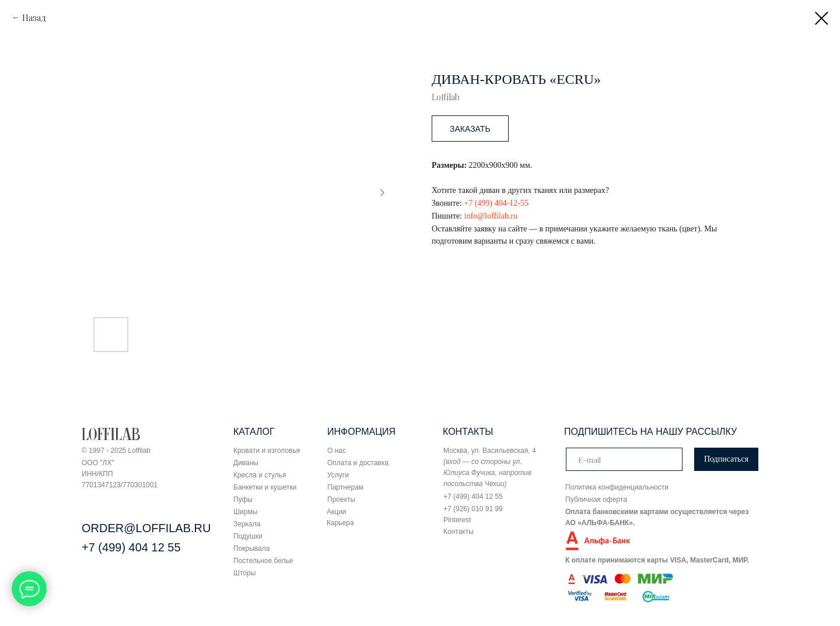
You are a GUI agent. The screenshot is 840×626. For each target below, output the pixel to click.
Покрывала (251, 548)
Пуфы (243, 500)
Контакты (459, 532)
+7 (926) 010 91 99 (473, 509)
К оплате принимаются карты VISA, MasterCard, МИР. (657, 560)
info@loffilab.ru (491, 216)
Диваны (246, 463)
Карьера (340, 523)
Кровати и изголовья (267, 451)
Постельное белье (263, 561)
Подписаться (726, 459)
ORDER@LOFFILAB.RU (146, 528)
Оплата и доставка (358, 463)
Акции (337, 512)
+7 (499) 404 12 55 (131, 547)
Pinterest (457, 520)
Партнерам (345, 487)
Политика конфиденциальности (617, 487)
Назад (34, 18)
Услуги (338, 475)
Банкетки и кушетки (265, 487)
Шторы (244, 573)
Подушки (248, 536)
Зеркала (247, 524)
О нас (337, 451)
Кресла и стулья (260, 475)
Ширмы (245, 512)
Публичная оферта (596, 500)
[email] (624, 459)
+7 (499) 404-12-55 (496, 203)
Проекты (341, 500)
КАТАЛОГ (254, 432)
